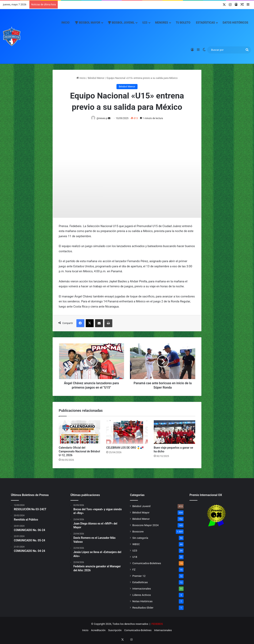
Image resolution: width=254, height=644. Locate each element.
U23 (145, 23)
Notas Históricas (142, 601)
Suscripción (115, 630)
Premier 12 (139, 576)
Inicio (65, 23)
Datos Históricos (235, 23)
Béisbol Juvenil (141, 506)
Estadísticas (205, 23)
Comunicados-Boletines (147, 563)
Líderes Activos (142, 595)
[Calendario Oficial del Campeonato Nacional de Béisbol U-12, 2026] (79, 432)
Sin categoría (140, 538)
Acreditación (98, 630)
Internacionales (142, 589)
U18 (135, 557)
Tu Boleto (183, 23)
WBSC (136, 544)
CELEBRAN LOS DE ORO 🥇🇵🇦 (125, 448)
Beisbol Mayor (88, 23)
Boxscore (138, 532)
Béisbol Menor (96, 78)
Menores (162, 23)
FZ (134, 570)
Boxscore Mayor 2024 (145, 525)
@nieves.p (103, 118)
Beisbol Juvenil (121, 23)
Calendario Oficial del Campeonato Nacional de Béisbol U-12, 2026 (79, 452)
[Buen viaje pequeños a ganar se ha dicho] (175, 432)
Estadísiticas (140, 582)
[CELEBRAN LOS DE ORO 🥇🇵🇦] (127, 432)
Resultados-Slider (143, 608)
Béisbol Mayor (141, 513)
